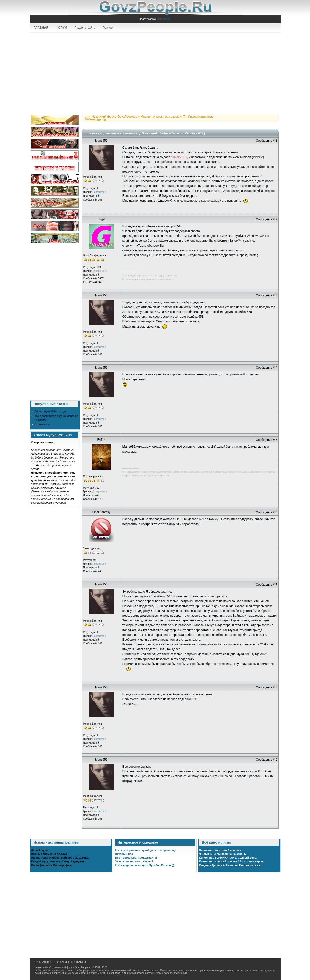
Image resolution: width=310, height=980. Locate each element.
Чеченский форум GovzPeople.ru (115, 117)
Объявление (43, 424)
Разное (108, 28)
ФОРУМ (61, 28)
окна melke (164, 19)
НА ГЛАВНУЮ (44, 962)
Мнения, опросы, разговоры (160, 117)
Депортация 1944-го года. (51, 411)
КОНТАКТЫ (78, 962)
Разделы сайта (85, 28)
